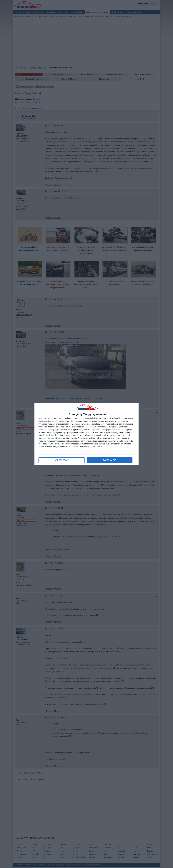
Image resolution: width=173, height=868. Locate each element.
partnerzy (42, 430)
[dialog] (86, 434)
